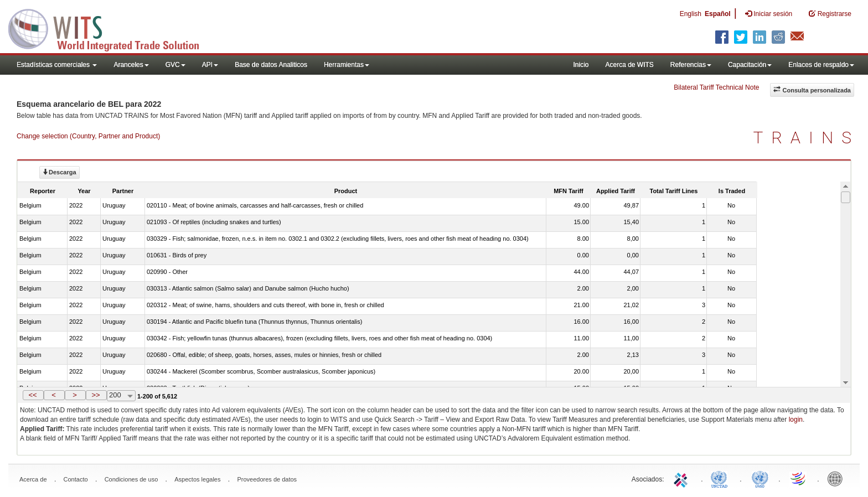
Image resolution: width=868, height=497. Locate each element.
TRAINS (807, 138)
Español (718, 14)
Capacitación (750, 65)
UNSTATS (760, 478)
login (796, 420)
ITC (683, 478)
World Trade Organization (799, 478)
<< (32, 395)
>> (95, 395)
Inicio (581, 65)
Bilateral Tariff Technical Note (716, 87)
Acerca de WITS (629, 65)
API (210, 65)
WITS (111, 28)
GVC (175, 65)
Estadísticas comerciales (57, 65)
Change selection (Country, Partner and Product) (88, 136)
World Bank (838, 478)
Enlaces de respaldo (821, 65)
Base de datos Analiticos (271, 65)
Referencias (691, 65)
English (691, 14)
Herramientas (347, 65)
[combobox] (121, 396)
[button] (33, 395)
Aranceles (131, 65)
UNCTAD (721, 478)
